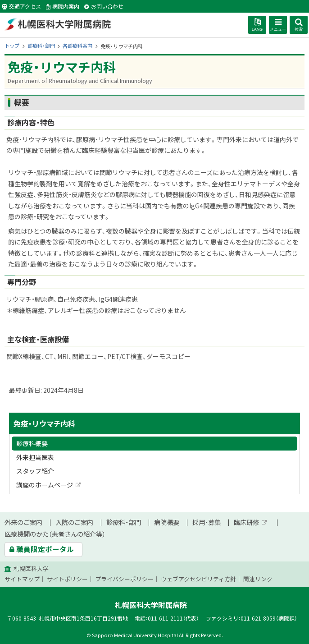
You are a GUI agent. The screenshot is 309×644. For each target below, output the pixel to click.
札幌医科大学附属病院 (57, 24)
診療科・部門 (41, 46)
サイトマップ (22, 579)
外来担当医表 (35, 457)
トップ (12, 46)
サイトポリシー (67, 579)
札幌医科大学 (31, 568)
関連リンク (258, 579)
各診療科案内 (77, 46)
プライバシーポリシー (124, 579)
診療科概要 (32, 443)
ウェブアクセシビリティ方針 (198, 579)
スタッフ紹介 (35, 471)
